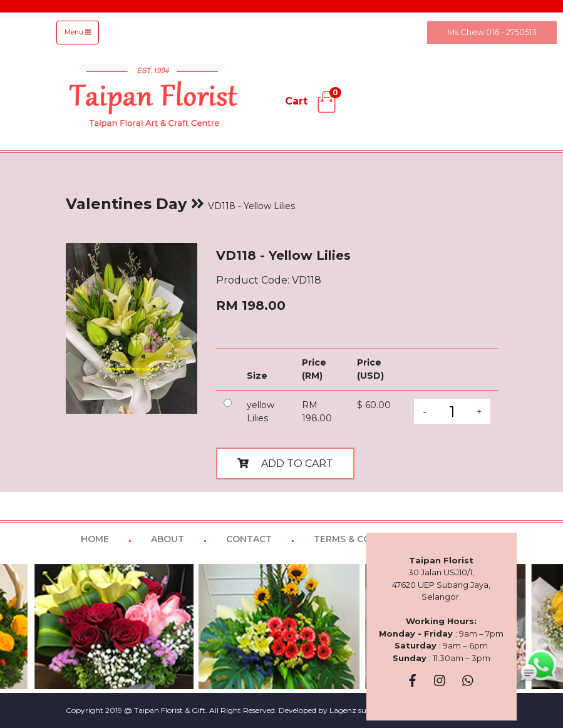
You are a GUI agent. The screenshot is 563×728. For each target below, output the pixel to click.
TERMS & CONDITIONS (365, 539)
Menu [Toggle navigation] (78, 32)
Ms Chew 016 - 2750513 (492, 32)
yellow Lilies (261, 412)
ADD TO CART (285, 464)
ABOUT (168, 539)
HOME (95, 539)
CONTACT (249, 539)
